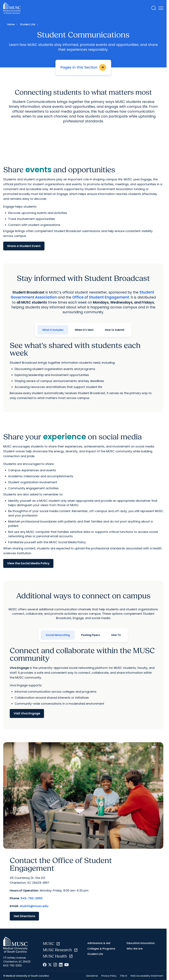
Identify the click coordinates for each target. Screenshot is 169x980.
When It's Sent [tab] (84, 330)
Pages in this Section (83, 67)
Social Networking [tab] (58, 635)
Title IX (124, 976)
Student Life (28, 24)
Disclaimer (92, 976)
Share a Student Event (24, 246)
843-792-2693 (32, 898)
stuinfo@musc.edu (34, 906)
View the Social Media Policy (28, 563)
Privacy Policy (109, 976)
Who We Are (135, 949)
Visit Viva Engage (27, 713)
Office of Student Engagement (101, 297)
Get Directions (24, 916)
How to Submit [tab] (115, 330)
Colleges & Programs (101, 949)
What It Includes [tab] (53, 330)
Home (11, 24)
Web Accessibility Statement (147, 976)
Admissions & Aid (99, 943)
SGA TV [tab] (116, 635)
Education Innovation (141, 943)
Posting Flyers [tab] (91, 635)
